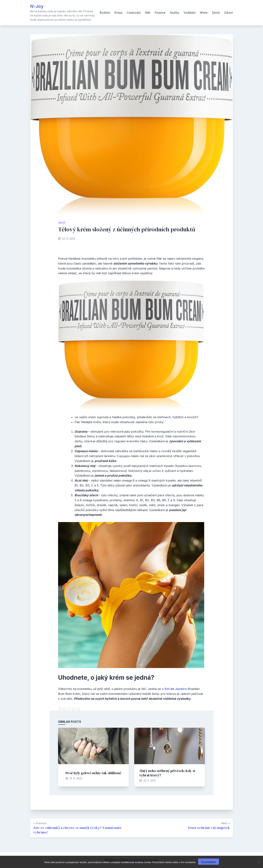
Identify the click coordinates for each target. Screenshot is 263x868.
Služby (175, 13)
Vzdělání (189, 13)
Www (204, 13)
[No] (258, 862)
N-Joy (37, 6)
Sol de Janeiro (176, 689)
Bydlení (105, 13)
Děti (148, 13)
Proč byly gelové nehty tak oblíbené (93, 773)
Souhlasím (209, 862)
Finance (160, 13)
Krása (118, 13)
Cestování (134, 13)
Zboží (216, 13)
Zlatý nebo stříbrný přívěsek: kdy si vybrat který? (167, 773)
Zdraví (228, 13)
